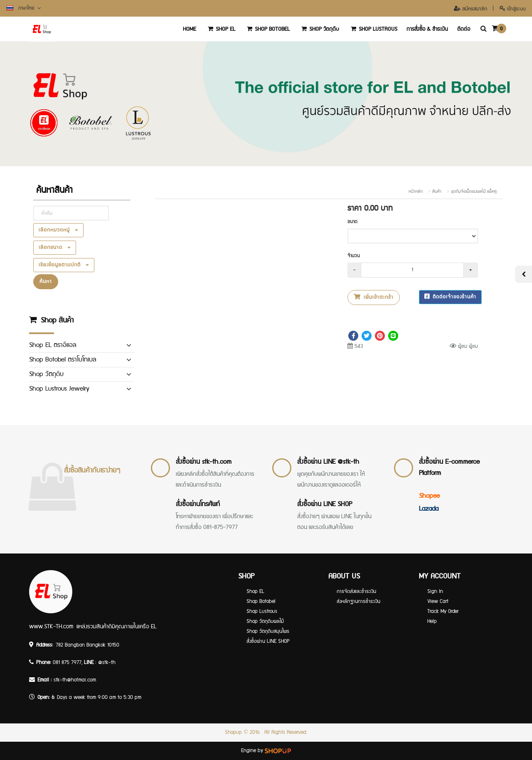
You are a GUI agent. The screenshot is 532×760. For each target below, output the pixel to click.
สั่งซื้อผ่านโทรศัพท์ (198, 504)
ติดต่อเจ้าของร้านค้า (450, 297)
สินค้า (437, 192)
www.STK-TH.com (51, 627)
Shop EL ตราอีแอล (53, 345)
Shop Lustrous (373, 29)
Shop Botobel (267, 29)
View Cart (438, 601)
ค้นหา (46, 282)
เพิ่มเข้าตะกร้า (374, 297)
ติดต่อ (464, 29)
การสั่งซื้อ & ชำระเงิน (427, 29)
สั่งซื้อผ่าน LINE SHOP (325, 504)
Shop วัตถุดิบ (319, 29)
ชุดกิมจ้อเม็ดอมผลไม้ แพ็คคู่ (474, 192)
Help (432, 621)
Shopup (233, 732)
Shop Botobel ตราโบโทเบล (63, 360)
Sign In (435, 592)
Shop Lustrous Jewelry (59, 389)
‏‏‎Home (190, 29)
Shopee (429, 496)
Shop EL (220, 29)
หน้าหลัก (416, 192)
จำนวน (354, 256)
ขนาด (352, 222)
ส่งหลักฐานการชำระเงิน (358, 601)
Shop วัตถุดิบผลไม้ (265, 621)
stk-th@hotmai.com (75, 680)
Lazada (429, 509)
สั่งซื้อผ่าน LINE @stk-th (328, 462)
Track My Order (443, 611)
